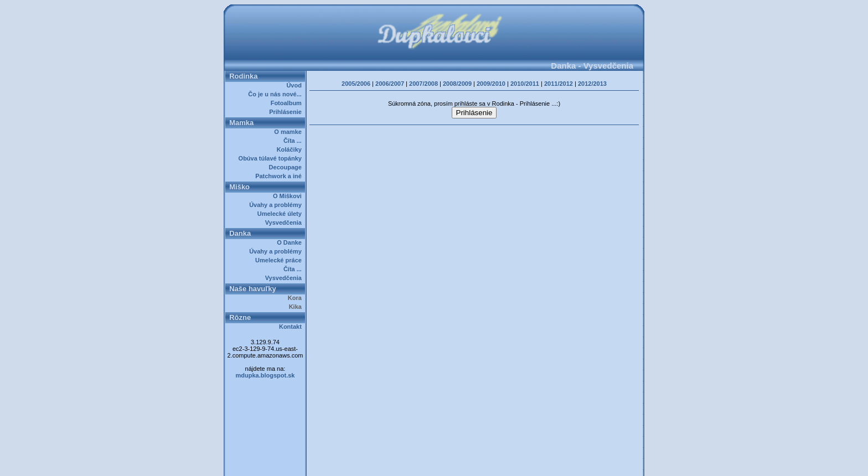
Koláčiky (291, 149)
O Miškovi (289, 196)
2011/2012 (559, 84)
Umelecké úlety (281, 214)
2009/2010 (491, 84)
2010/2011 (525, 84)
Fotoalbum (288, 103)
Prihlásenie (287, 112)
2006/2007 (390, 84)
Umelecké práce (280, 260)
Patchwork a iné (280, 176)
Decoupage (287, 167)
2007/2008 (423, 84)
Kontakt (292, 327)
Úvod (296, 85)
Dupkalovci (453, 464)
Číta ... (294, 141)
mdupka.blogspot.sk (265, 375)
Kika (297, 307)
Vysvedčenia (285, 223)
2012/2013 (592, 84)
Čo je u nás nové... (277, 94)
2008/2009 (457, 84)
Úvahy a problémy (277, 205)
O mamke (290, 132)
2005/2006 (356, 84)
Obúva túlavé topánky (272, 158)
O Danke (291, 242)
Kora (296, 298)
